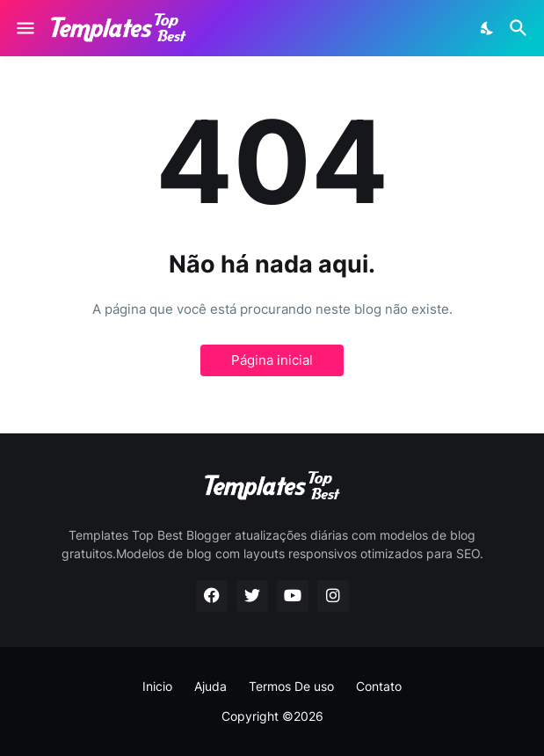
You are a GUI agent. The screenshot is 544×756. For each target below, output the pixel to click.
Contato (379, 686)
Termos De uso (291, 686)
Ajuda (210, 686)
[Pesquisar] (521, 28)
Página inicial (272, 360)
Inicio (157, 686)
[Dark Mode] (488, 28)
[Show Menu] (24, 28)
